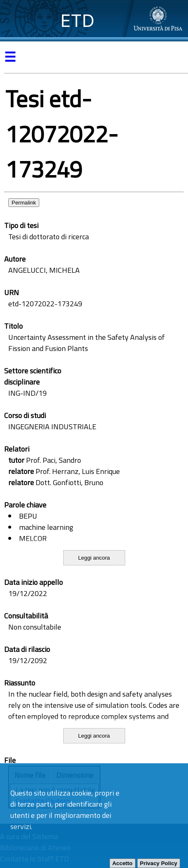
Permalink (24, 203)
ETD (77, 20)
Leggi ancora (94, 558)
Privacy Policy (159, 863)
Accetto (123, 863)
